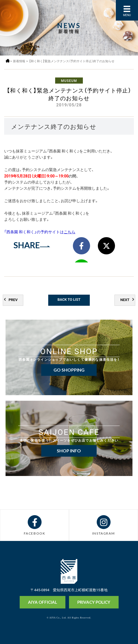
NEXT (125, 300)
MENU (127, 15)
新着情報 (19, 61)
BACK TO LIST (69, 299)
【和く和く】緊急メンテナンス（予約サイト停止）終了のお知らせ (72, 61)
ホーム (8, 61)
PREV (13, 300)
